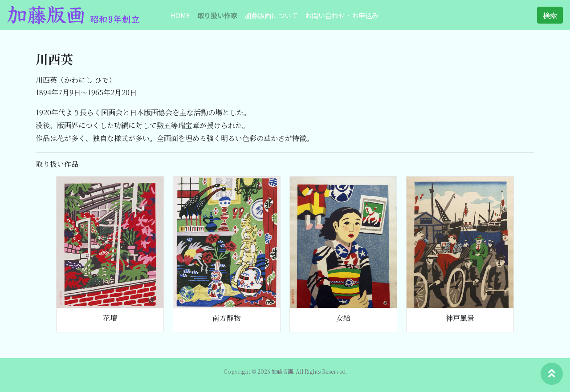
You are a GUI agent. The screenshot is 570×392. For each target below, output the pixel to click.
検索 (550, 15)
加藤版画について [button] (271, 15)
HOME (180, 15)
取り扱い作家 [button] (217, 15)
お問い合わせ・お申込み (342, 15)
